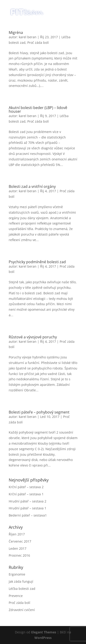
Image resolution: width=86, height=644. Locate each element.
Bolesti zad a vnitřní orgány (32, 186)
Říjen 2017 (17, 534)
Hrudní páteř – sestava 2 (28, 501)
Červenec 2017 (20, 541)
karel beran (28, 37)
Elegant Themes (44, 632)
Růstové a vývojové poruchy (33, 337)
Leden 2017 (18, 548)
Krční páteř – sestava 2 (26, 487)
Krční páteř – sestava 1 (26, 494)
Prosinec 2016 (19, 555)
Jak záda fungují (21, 581)
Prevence (16, 596)
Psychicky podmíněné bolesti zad (37, 262)
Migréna (16, 32)
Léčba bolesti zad (22, 589)
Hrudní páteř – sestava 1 (28, 508)
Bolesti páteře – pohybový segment (39, 412)
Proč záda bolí (38, 43)
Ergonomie (17, 574)
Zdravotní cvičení (22, 610)
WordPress (43, 638)
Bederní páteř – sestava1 (28, 515)
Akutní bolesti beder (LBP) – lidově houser (38, 109)
